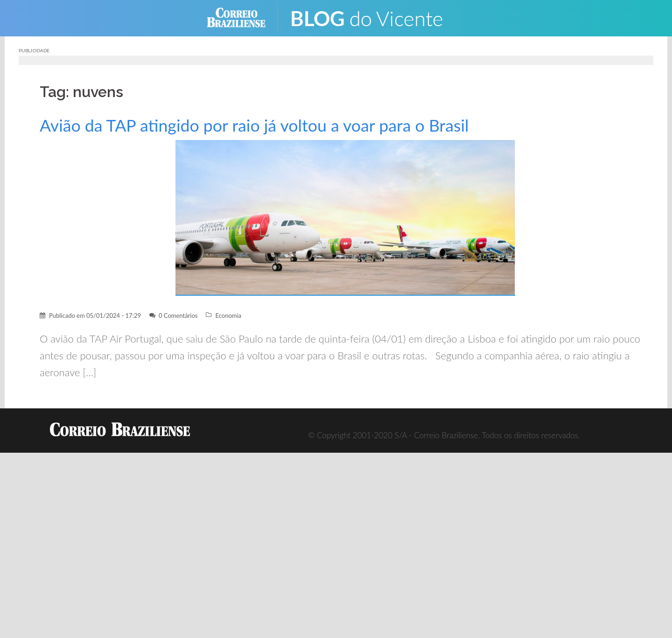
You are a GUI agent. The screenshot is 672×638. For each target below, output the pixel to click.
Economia (228, 315)
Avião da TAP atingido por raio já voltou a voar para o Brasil (254, 125)
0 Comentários (178, 315)
